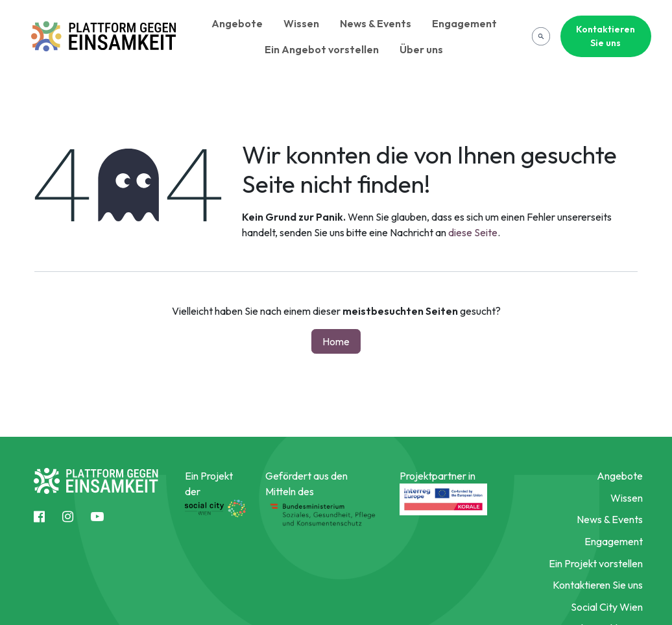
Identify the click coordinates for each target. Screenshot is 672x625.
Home (336, 341)
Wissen (301, 23)
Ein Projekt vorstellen (596, 563)
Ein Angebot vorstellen (322, 49)
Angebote (237, 23)
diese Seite (473, 232)
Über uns (421, 49)
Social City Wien (607, 607)
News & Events (376, 23)
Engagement (464, 23)
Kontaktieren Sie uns (606, 36)
